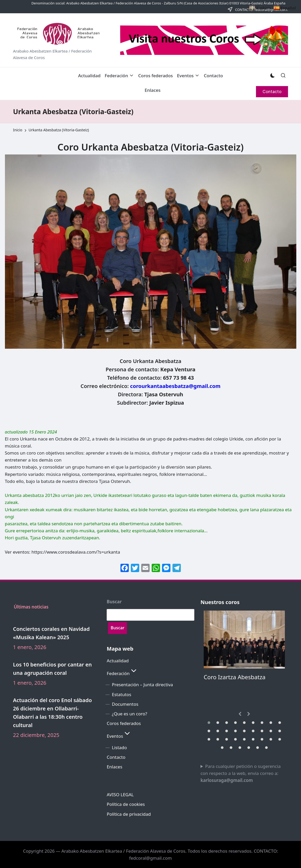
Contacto (116, 757)
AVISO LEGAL (120, 795)
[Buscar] (117, 628)
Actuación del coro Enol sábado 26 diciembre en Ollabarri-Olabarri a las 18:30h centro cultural (52, 713)
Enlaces (114, 767)
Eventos (119, 736)
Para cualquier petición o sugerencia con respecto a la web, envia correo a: (241, 773)
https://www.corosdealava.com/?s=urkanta (76, 552)
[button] (272, 92)
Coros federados (124, 723)
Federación (122, 673)
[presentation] (240, 714)
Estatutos (121, 694)
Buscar (114, 602)
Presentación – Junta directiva (142, 685)
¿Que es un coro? (130, 714)
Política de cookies (126, 804)
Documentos (125, 704)
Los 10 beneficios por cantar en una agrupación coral (52, 669)
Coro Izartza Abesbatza (235, 677)
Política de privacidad (129, 814)
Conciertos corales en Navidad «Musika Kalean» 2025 (51, 633)
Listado (119, 747)
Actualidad (118, 661)
